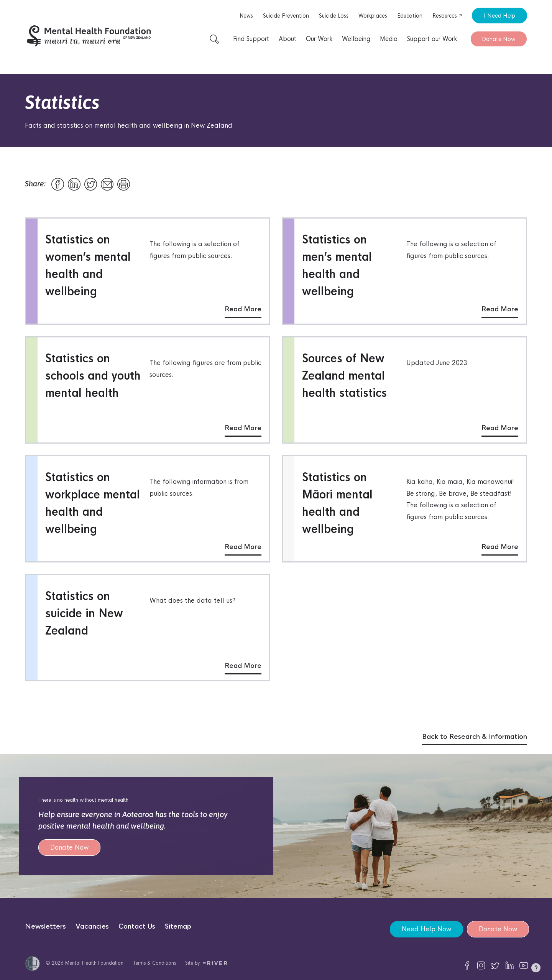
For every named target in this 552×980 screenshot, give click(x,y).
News (246, 16)
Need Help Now (426, 929)
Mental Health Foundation (94, 963)
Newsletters (45, 927)
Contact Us (137, 927)
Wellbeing (356, 39)
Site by (206, 963)
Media (389, 39)
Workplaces (373, 16)
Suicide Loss (334, 16)
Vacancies (92, 927)
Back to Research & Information (475, 737)
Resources (447, 16)
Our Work (319, 39)
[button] (536, 969)
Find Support (251, 39)
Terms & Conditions (154, 963)
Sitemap (178, 927)
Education (410, 16)
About (287, 39)
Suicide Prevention (286, 16)
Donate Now (499, 39)
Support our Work (432, 39)
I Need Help (499, 16)
